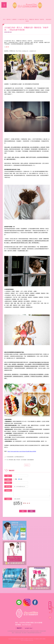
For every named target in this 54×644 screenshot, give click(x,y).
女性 (20, 479)
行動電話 (8, 483)
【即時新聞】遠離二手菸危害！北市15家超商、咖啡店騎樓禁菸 (19, 460)
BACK (27, 465)
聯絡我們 (19, 628)
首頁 (4, 19)
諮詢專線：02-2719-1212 (50, 5)
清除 (31, 511)
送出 (23, 511)
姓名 (8, 476)
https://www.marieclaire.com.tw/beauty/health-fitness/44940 (22, 451)
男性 (15, 479)
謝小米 (7, 47)
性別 (8, 480)
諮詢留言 (8, 490)
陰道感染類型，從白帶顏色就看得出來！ (15, 457)
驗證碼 (8, 499)
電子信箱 (8, 487)
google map (28, 628)
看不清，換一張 (27, 503)
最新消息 (9, 19)
